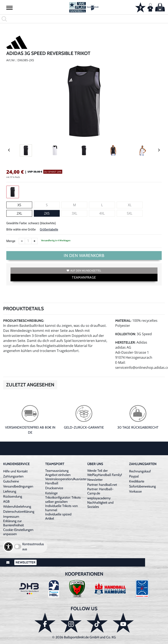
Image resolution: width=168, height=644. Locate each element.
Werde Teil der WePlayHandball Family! (105, 473)
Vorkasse (135, 491)
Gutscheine (11, 481)
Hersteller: (125, 342)
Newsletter (95, 480)
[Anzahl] (28, 241)
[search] (84, 19)
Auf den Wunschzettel (84, 271)
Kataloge (51, 493)
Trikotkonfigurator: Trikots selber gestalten (63, 500)
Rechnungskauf (140, 471)
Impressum (11, 517)
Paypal (134, 476)
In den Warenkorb (84, 256)
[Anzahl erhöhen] (34, 241)
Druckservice (54, 488)
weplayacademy (99, 498)
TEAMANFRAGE (84, 277)
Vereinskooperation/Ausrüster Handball (66, 481)
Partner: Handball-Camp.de (100, 491)
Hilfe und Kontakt (15, 471)
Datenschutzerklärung (19, 512)
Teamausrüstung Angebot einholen (58, 473)
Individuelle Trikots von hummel (62, 508)
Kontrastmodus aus (33, 547)
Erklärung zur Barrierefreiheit (13, 523)
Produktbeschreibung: (24, 321)
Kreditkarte (137, 481)
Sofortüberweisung (142, 486)
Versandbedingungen (18, 486)
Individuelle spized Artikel (58, 516)
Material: (123, 321)
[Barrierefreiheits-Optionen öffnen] (8, 547)
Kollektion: (126, 334)
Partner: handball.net (102, 485)
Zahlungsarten (13, 476)
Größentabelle (49, 229)
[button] (9, 8)
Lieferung (10, 491)
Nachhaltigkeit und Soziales (100, 505)
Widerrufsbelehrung (17, 506)
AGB (6, 501)
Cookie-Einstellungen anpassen (18, 532)
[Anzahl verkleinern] (22, 241)
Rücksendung (13, 496)
